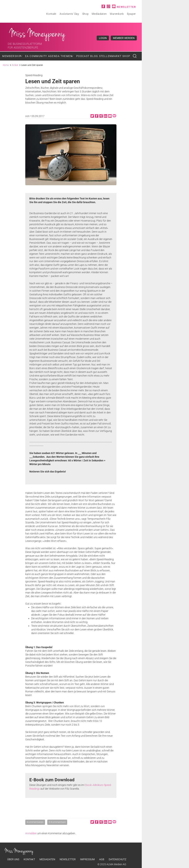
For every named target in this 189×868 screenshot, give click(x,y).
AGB (102, 859)
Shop (86, 14)
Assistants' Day (69, 14)
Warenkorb (117, 14)
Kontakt (51, 14)
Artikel (15, 65)
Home (6, 65)
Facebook (103, 6)
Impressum (87, 859)
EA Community (36, 56)
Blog (94, 56)
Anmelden (31, 833)
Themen (66, 56)
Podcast (83, 56)
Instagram (108, 6)
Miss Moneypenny (37, 34)
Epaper (131, 14)
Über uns (13, 859)
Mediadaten (99, 14)
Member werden (124, 38)
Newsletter (126, 7)
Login (103, 38)
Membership (12, 56)
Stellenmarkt (110, 56)
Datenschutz (117, 859)
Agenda (54, 56)
